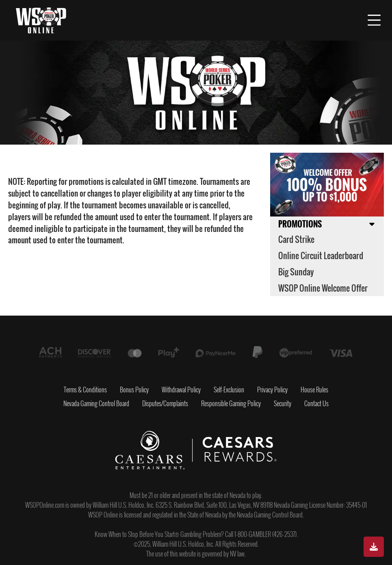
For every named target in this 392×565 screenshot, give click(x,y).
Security (283, 403)
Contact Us (316, 403)
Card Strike (296, 239)
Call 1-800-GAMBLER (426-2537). (261, 534)
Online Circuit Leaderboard (321, 255)
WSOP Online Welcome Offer (323, 288)
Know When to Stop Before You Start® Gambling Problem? (159, 534)
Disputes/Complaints (165, 403)
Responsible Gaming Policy (231, 403)
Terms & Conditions (85, 390)
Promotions (300, 224)
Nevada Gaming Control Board (96, 403)
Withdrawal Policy (181, 390)
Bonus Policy (134, 390)
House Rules (314, 390)
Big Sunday (296, 272)
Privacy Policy (272, 390)
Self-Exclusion (229, 390)
